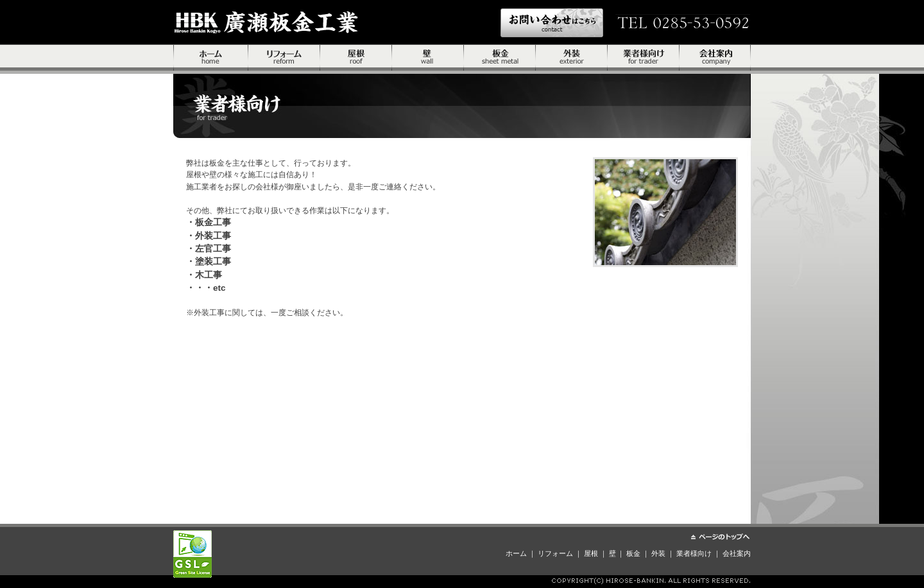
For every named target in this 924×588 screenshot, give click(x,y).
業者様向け (644, 59)
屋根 (356, 59)
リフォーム (284, 59)
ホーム (211, 59)
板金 (500, 59)
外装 (572, 59)
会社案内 (715, 59)
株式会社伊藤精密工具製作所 (266, 22)
